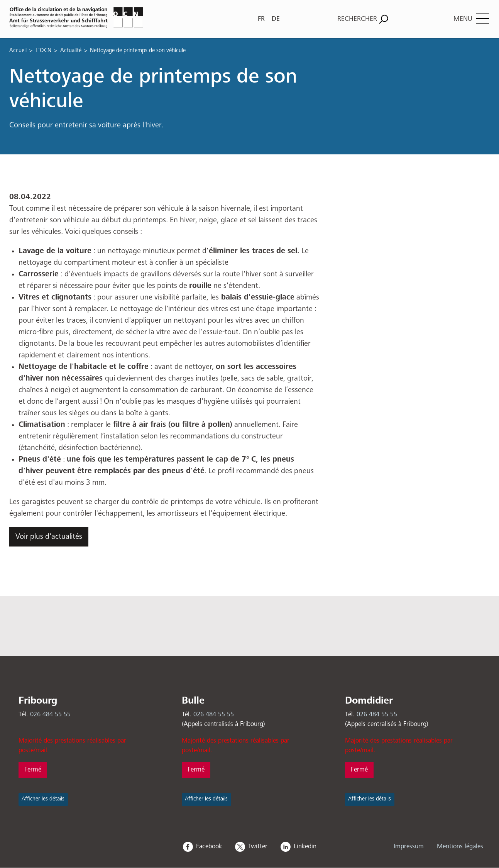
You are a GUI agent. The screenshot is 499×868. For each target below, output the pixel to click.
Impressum (409, 847)
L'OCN (43, 50)
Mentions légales (460, 847)
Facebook (209, 847)
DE (276, 19)
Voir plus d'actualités (49, 537)
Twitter (258, 847)
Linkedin (305, 847)
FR (261, 19)
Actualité (71, 50)
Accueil (18, 50)
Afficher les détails (43, 799)
